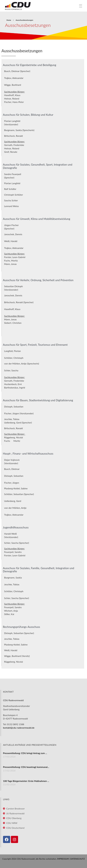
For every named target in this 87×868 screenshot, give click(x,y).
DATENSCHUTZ (78, 859)
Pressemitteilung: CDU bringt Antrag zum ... (25, 753)
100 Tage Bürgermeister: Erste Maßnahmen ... (26, 781)
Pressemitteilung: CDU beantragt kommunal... (26, 767)
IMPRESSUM (63, 859)
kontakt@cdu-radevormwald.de (19, 728)
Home (9, 20)
